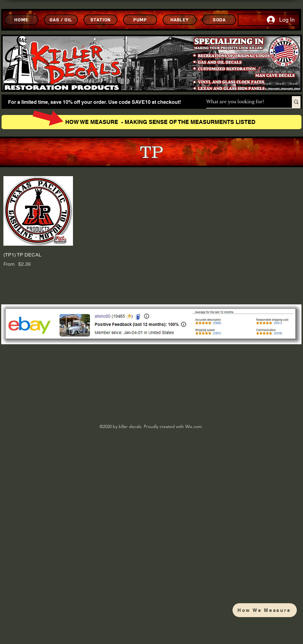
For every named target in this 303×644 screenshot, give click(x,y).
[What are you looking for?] (243, 102)
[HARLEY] (180, 20)
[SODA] (219, 20)
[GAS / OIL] (61, 20)
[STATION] (100, 20)
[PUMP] (140, 20)
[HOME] (21, 20)
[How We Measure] (265, 610)
